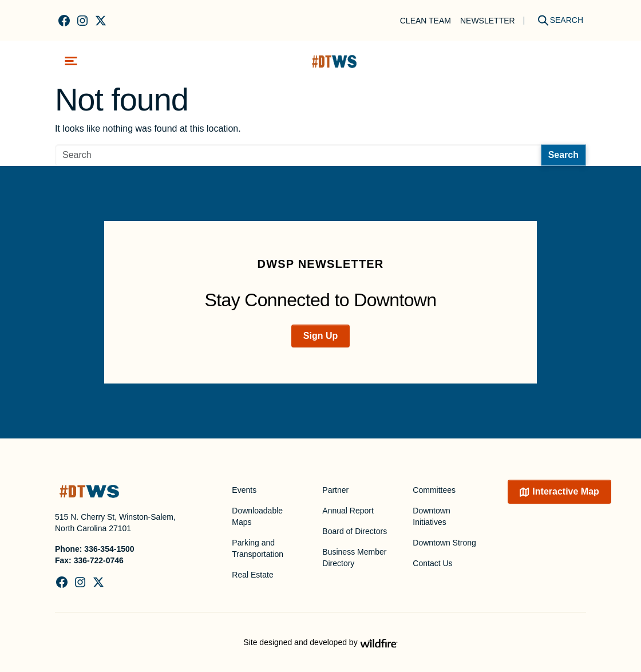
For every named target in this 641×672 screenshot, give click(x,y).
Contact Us (432, 563)
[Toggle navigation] (71, 61)
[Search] (556, 20)
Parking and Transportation (258, 548)
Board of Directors (355, 531)
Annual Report (348, 511)
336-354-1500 (109, 549)
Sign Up (320, 336)
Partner (335, 490)
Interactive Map (565, 491)
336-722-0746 (99, 560)
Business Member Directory (354, 558)
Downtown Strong (444, 543)
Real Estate (252, 575)
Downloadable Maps (257, 516)
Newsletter (488, 21)
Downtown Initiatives (431, 516)
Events (244, 490)
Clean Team (426, 21)
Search (563, 155)
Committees (434, 490)
